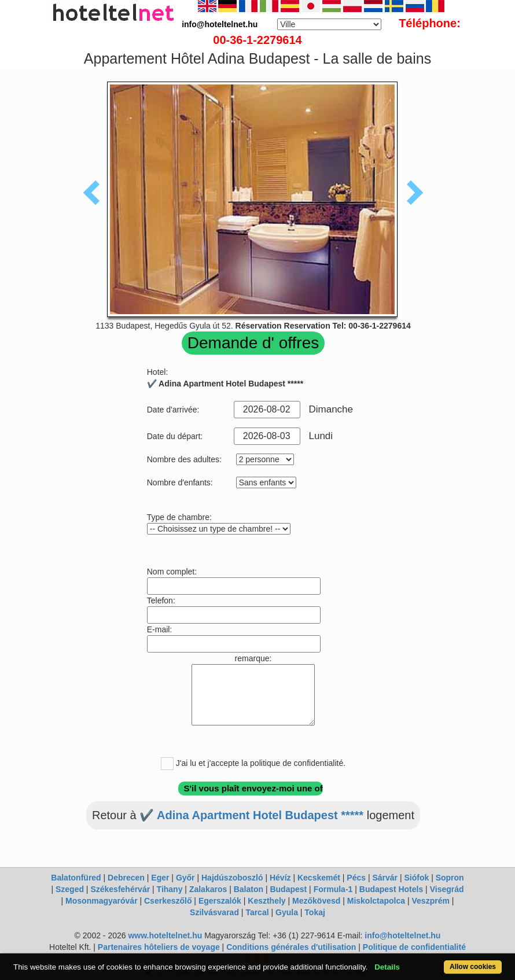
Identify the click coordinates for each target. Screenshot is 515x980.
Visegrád (447, 889)
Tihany (170, 889)
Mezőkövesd (316, 901)
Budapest (288, 889)
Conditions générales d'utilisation (291, 947)
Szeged (70, 889)
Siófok (416, 878)
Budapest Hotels (391, 889)
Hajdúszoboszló (232, 878)
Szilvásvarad (214, 912)
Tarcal (257, 912)
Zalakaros (208, 889)
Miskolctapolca (376, 901)
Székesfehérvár (120, 889)
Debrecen (126, 878)
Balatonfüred (76, 878)
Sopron (450, 878)
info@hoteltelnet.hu (402, 935)
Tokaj (315, 912)
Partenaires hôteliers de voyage (159, 947)
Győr (185, 878)
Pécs (356, 878)
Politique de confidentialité (414, 947)
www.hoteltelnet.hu (165, 935)
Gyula (287, 912)
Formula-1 (333, 889)
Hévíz (280, 878)
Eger (160, 878)
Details (387, 967)
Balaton (249, 889)
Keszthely (266, 901)
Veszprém (431, 901)
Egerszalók (220, 901)
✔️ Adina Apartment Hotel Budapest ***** (251, 815)
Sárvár (385, 878)
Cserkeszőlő (168, 901)
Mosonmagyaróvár (101, 901)
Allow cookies (473, 967)
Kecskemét (319, 878)
